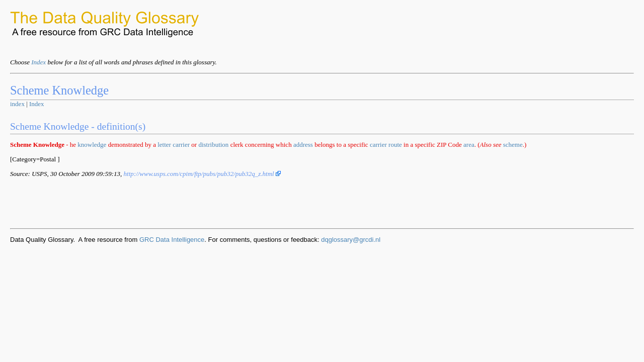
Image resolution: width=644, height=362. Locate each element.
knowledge (92, 145)
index (17, 104)
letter (164, 145)
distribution (213, 145)
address (303, 145)
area (469, 145)
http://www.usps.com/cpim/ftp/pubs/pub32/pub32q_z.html (202, 174)
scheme (513, 145)
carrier (181, 145)
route (395, 145)
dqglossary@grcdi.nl (351, 240)
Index (38, 62)
